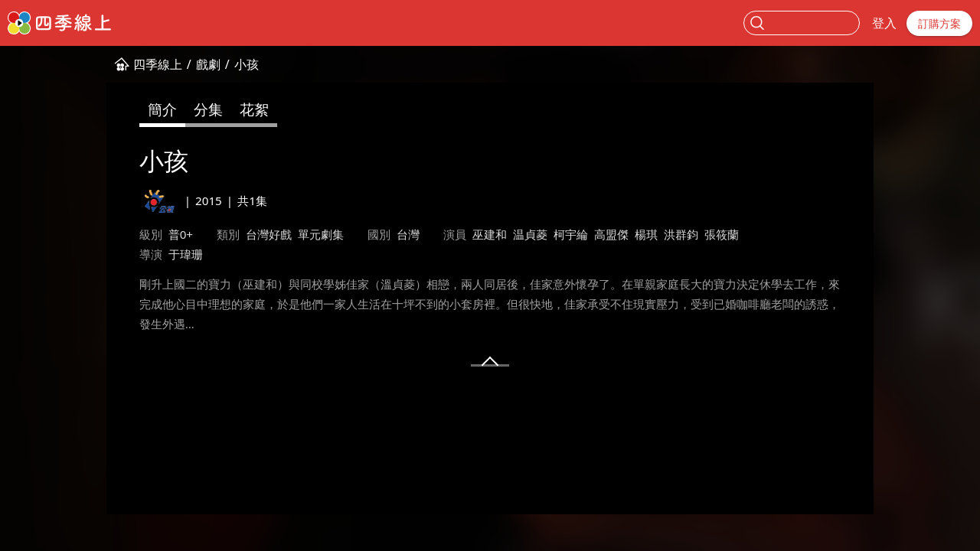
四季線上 (158, 64)
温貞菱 (530, 234)
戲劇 (208, 64)
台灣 (408, 234)
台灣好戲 (269, 234)
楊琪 (646, 234)
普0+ (181, 234)
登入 (884, 23)
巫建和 (490, 234)
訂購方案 (939, 23)
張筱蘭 (722, 234)
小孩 (247, 64)
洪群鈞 (681, 234)
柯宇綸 (571, 234)
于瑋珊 (186, 254)
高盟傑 (611, 234)
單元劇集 (321, 234)
